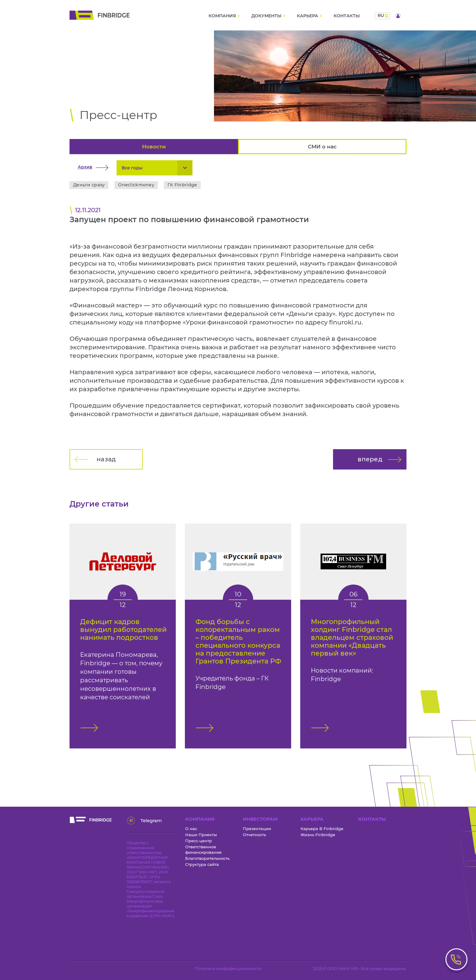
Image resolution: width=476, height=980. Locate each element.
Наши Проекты (201, 835)
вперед (370, 459)
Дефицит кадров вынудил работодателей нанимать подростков (123, 630)
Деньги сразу (89, 185)
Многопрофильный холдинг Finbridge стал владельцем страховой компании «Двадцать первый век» (352, 638)
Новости (154, 147)
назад (106, 459)
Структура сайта (202, 864)
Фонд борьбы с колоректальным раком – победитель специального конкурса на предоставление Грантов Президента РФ (238, 641)
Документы (266, 16)
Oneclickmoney (136, 185)
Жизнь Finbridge (318, 835)
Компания (222, 16)
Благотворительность (207, 858)
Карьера (308, 16)
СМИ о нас (322, 147)
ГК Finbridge (182, 185)
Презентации (257, 829)
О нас (191, 829)
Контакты (347, 16)
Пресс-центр (199, 841)
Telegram (149, 821)
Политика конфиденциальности (228, 968)
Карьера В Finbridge (322, 829)
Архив (85, 167)
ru (381, 15)
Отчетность (254, 835)
